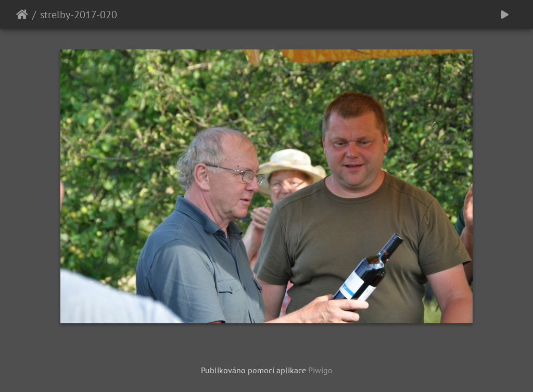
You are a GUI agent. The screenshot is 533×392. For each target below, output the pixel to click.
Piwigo (320, 370)
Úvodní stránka (22, 15)
